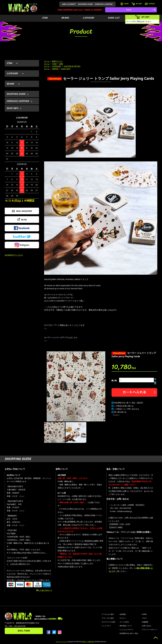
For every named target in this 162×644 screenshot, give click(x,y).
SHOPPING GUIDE (85, 4)
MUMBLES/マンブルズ (14, 255)
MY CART (137, 4)
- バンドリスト (106, 626)
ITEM (45, 18)
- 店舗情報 (145, 622)
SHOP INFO (13, 108)
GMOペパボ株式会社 (88, 642)
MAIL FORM (24, 631)
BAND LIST (114, 18)
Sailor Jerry (66, 69)
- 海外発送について (125, 626)
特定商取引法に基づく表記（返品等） (129, 403)
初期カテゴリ (57, 61)
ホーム (47, 61)
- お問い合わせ (146, 626)
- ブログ (144, 618)
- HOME (144, 614)
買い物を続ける (120, 412)
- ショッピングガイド (126, 630)
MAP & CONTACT (69, 4)
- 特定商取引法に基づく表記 (128, 633)
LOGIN (124, 4)
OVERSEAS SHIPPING (104, 4)
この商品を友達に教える (124, 406)
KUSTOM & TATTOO (72, 66)
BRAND (65, 18)
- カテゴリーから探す (108, 622)
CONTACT (150, 4)
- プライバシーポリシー (149, 630)
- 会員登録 (122, 614)
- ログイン (122, 618)
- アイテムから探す (108, 614)
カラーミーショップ (62, 642)
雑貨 (61, 64)
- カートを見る (124, 622)
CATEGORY (89, 18)
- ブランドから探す (108, 618)
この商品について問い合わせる (127, 409)
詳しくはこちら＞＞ (44, 590)
